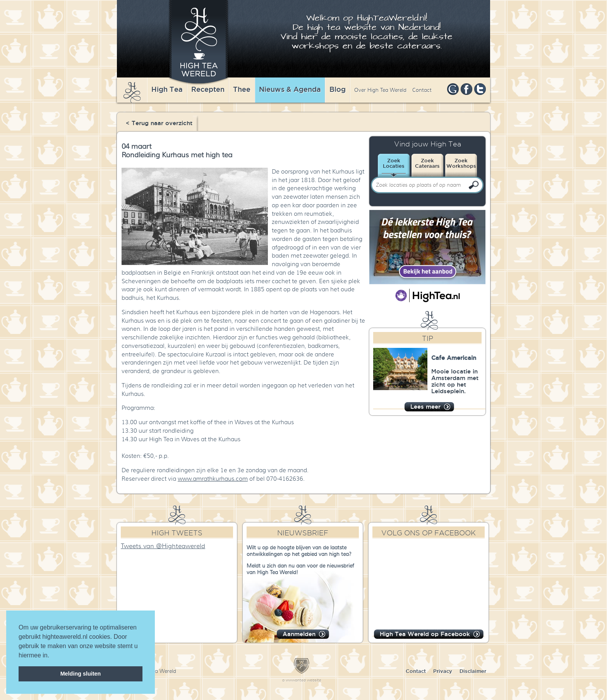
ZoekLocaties (394, 163)
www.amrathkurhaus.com (213, 479)
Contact (422, 90)
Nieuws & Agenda (290, 89)
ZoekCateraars (427, 163)
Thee (242, 89)
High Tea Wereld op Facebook (425, 634)
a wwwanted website (302, 680)
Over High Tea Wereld (380, 90)
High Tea (167, 89)
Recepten (208, 89)
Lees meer (425, 407)
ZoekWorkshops (461, 163)
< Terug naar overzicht (159, 123)
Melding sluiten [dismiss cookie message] (81, 674)
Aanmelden (299, 634)
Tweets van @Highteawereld (163, 546)
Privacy (443, 671)
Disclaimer (473, 671)
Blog (338, 89)
